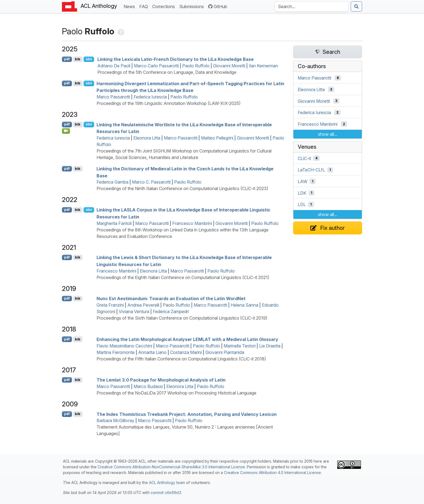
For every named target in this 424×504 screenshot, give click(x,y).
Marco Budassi (148, 386)
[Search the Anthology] (312, 6)
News (130, 6)
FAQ (145, 6)
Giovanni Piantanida (225, 352)
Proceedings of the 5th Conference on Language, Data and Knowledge (167, 72)
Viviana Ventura (134, 311)
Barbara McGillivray (115, 420)
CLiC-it (304, 158)
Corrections (165, 6)
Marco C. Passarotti (151, 182)
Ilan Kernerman (263, 66)
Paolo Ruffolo (196, 66)
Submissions (193, 6)
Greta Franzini (110, 305)
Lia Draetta (270, 346)
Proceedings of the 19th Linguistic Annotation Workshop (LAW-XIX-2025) (169, 103)
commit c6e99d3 (166, 493)
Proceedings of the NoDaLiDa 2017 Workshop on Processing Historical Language (176, 393)
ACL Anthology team (167, 483)
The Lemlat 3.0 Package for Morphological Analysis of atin (161, 380)
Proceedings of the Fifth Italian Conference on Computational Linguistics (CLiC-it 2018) (181, 359)
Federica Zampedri (171, 311)
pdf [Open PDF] (67, 59)
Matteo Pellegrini (217, 138)
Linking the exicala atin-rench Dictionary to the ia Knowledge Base (175, 59)
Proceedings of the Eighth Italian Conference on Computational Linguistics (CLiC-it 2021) (183, 277)
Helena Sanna (244, 305)
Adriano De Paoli (114, 66)
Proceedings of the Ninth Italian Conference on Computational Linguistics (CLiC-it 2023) (182, 188)
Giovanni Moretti (229, 66)
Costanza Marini (186, 352)
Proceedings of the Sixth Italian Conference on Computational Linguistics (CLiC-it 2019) (182, 318)
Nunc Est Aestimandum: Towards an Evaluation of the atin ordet (171, 299)
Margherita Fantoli (114, 223)
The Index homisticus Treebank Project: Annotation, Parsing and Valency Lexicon (187, 414)
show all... (328, 134)
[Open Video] (66, 131)
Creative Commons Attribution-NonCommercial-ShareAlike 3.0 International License (171, 467)
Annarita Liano (152, 352)
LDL (302, 204)
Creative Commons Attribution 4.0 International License (272, 473)
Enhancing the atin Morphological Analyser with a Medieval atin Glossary (187, 339)
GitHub (218, 6)
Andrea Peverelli (143, 305)
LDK (302, 193)
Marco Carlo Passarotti (156, 66)
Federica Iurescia (150, 97)
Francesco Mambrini (192, 223)
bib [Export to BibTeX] (78, 59)
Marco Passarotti (113, 97)
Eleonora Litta (147, 138)
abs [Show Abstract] (89, 59)
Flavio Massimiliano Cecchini (124, 346)
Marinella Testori (240, 346)
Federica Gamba (112, 182)
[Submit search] (356, 6)
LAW (303, 181)
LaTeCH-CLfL (311, 170)
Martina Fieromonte (116, 352)
